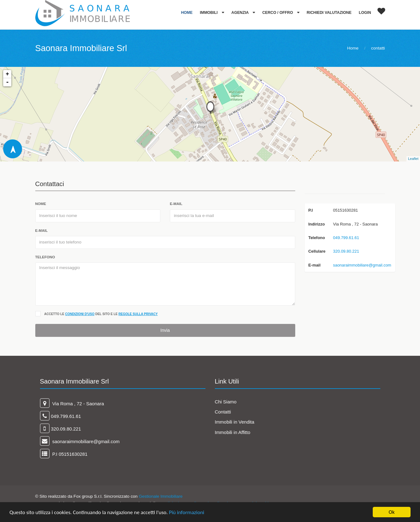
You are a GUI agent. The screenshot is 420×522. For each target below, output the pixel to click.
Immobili (209, 13)
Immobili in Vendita (235, 422)
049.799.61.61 (346, 238)
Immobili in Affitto (233, 432)
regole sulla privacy (138, 314)
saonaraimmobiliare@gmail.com (362, 265)
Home (187, 13)
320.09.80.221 (346, 251)
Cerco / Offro (278, 13)
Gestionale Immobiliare (161, 496)
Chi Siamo (226, 402)
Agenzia (240, 13)
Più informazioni (187, 513)
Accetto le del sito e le (101, 314)
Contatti (223, 412)
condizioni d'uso (80, 314)
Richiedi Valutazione (329, 13)
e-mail (176, 204)
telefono (45, 257)
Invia (165, 330)
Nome (41, 204)
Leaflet (413, 159)
